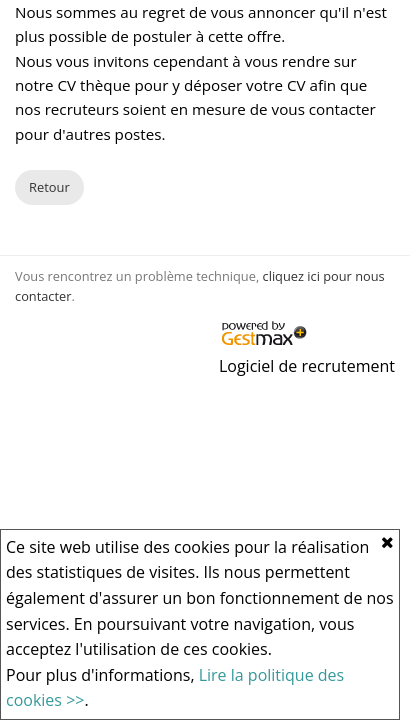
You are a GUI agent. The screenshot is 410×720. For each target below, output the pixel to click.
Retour (49, 187)
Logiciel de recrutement (307, 366)
